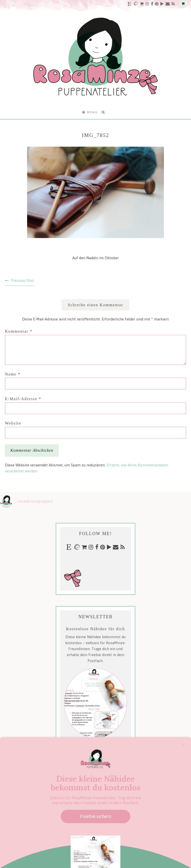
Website (13, 423)
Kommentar (19, 331)
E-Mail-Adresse (23, 399)
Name (13, 374)
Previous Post (23, 280)
